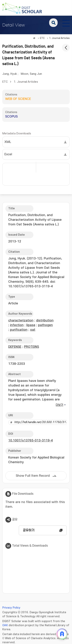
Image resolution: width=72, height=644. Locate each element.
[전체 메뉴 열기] (66, 23)
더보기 (59, 405)
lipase (31, 325)
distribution (45, 320)
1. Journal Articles (59, 38)
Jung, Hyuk (10, 74)
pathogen (45, 325)
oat (33, 330)
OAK (5, 625)
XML (8, 142)
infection (17, 325)
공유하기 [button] (29, 530)
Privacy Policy (11, 608)
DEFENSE (15, 347)
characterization (21, 320)
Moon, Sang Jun (31, 74)
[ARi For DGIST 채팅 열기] (62, 634)
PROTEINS (31, 347)
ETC (42, 38)
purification (19, 330)
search (53, 23)
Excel (8, 154)
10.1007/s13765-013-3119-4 (31, 440)
